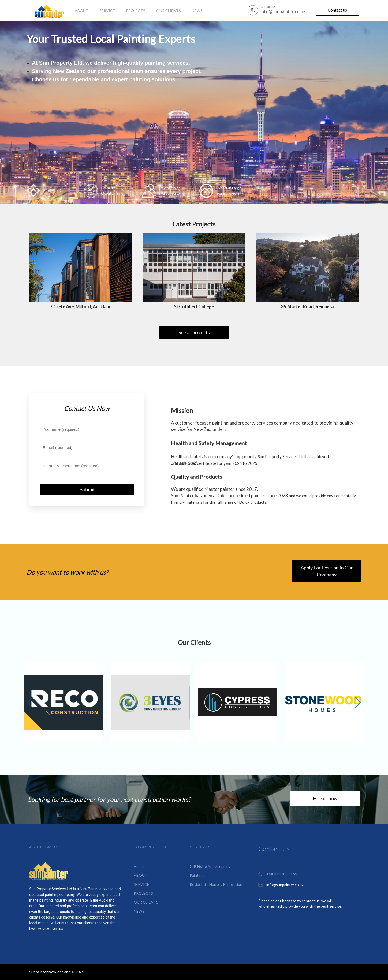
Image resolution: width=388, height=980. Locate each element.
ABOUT (141, 875)
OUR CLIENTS (146, 902)
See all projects (194, 332)
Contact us (337, 10)
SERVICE (141, 884)
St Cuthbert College (194, 307)
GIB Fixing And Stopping (210, 866)
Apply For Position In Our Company (327, 571)
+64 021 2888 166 (282, 874)
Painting (197, 875)
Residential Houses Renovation (216, 884)
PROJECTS (143, 893)
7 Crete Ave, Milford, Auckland (81, 307)
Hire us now (325, 798)
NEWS (139, 911)
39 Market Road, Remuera (307, 307)
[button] (358, 703)
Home (139, 866)
